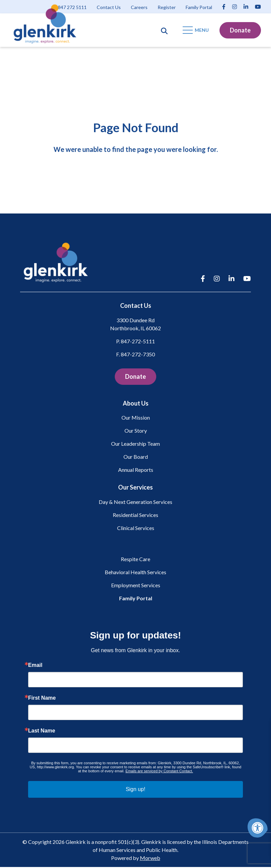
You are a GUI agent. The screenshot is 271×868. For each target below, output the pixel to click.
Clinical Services (136, 529)
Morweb (150, 859)
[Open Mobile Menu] (196, 30)
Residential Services (135, 516)
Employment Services (136, 586)
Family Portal (136, 599)
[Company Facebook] (224, 7)
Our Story (136, 431)
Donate (240, 30)
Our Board (136, 458)
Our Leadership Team (135, 445)
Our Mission (136, 418)
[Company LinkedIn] (246, 7)
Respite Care (135, 560)
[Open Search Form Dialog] (164, 30)
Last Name (42, 732)
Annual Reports (136, 471)
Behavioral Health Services (135, 573)
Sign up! (136, 790)
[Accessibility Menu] (258, 828)
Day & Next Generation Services (135, 503)
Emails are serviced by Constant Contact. (159, 772)
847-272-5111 (138, 342)
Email (35, 666)
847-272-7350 (138, 355)
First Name (42, 699)
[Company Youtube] (258, 7)
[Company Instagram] (235, 7)
